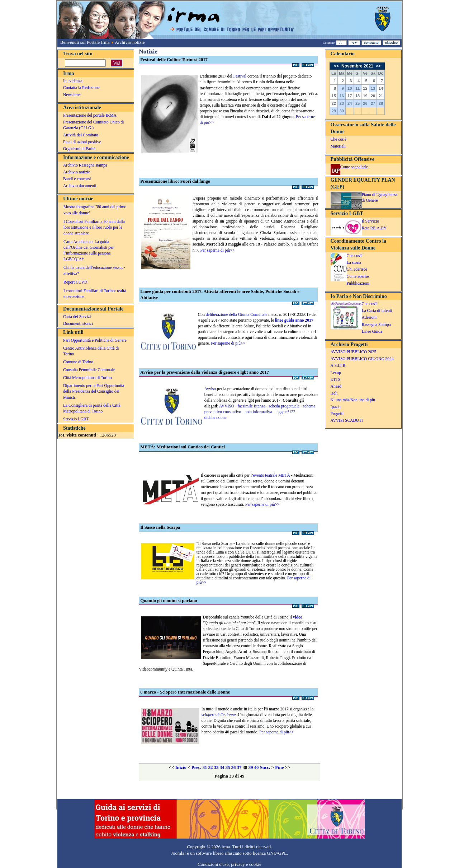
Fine (279, 767)
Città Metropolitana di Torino (87, 378)
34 (222, 767)
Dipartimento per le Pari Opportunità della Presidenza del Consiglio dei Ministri (94, 391)
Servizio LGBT (76, 419)
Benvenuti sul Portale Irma (85, 42)
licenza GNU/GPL (270, 853)
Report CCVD (75, 282)
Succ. (265, 767)
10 (350, 88)
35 (228, 767)
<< (337, 66)
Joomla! (178, 853)
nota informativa (258, 412)
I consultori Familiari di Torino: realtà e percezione (95, 294)
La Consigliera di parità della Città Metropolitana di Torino (92, 408)
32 (211, 767)
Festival (240, 76)
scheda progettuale (284, 406)
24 (350, 103)
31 (205, 767)
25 (358, 103)
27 (373, 103)
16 (342, 96)
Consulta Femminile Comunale (89, 370)
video (298, 617)
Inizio (181, 767)
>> (377, 66)
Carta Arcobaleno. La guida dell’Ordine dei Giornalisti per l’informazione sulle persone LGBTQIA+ (89, 250)
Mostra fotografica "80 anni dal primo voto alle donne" (95, 210)
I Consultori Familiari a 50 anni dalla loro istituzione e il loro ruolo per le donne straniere (94, 227)
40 (257, 767)
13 (373, 88)
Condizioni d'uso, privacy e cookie (229, 864)
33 (216, 767)
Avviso (210, 389)
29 (334, 111)
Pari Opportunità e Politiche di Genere (95, 340)
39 (251, 767)
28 (381, 103)
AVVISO (227, 406)
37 (239, 767)
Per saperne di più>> (218, 250)
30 (342, 111)
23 (342, 103)
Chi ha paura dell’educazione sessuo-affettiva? (94, 270)
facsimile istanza (252, 406)
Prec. (197, 767)
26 (365, 103)
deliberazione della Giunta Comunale (237, 314)
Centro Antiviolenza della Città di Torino (91, 351)
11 (358, 88)
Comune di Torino (78, 362)
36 (234, 767)
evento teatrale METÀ (272, 475)
